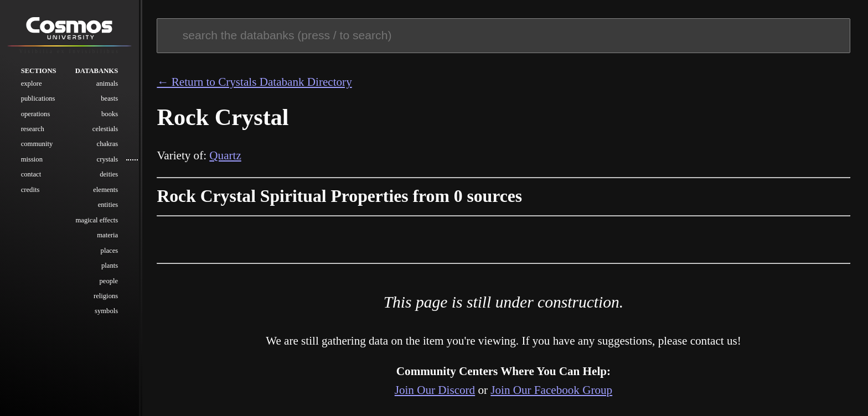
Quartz (225, 155)
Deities (109, 175)
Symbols (106, 311)
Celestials (105, 129)
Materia (107, 236)
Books (110, 114)
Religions (106, 297)
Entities (108, 205)
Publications (38, 99)
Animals (107, 84)
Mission (32, 160)
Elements (105, 190)
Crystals (108, 160)
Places (110, 251)
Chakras (108, 144)
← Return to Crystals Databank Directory (254, 82)
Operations (36, 114)
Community (37, 144)
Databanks (97, 71)
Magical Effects (97, 220)
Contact (31, 175)
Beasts (109, 99)
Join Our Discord (435, 390)
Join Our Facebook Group (551, 390)
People (108, 281)
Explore (32, 84)
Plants (110, 266)
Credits (30, 190)
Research (33, 129)
